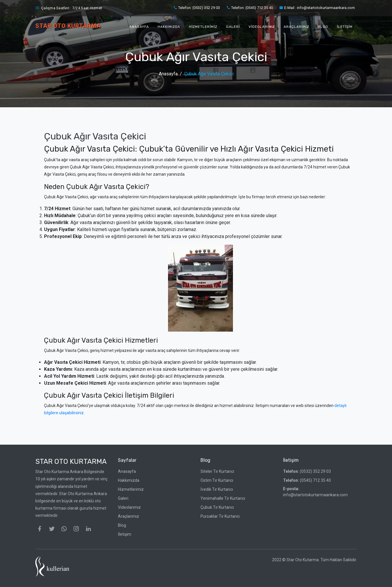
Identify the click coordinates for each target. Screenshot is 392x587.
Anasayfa (139, 27)
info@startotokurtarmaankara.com (315, 492)
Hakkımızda (169, 27)
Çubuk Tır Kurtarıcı (217, 507)
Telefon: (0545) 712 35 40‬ (250, 8)
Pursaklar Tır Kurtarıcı (220, 516)
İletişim (345, 27)
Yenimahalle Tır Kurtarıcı (223, 498)
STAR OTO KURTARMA (68, 26)
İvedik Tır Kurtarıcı (217, 489)
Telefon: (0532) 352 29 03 (197, 8)
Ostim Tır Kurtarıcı (217, 480)
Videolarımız (262, 27)
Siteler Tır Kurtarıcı (217, 471)
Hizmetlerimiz (203, 27)
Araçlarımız (296, 27)
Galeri (233, 27)
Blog (323, 27)
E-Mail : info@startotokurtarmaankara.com (317, 8)
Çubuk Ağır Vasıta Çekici (209, 74)
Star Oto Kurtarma (71, 461)
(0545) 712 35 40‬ (307, 480)
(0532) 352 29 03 (307, 471)
